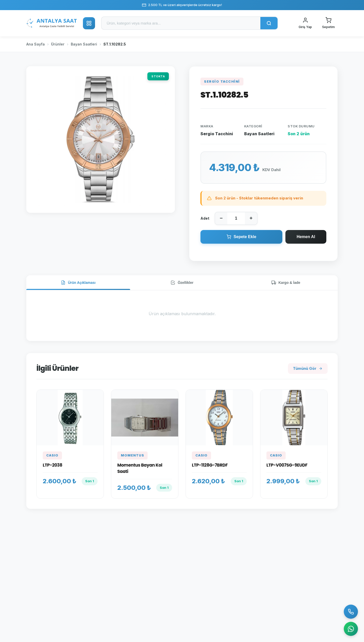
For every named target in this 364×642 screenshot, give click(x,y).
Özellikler (182, 283)
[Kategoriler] (89, 23)
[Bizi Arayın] (351, 612)
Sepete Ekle (241, 237)
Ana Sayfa (36, 44)
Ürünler (58, 44)
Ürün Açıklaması (78, 283)
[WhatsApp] (351, 629)
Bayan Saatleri (84, 44)
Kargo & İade (286, 283)
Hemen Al (306, 237)
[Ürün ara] (181, 23)
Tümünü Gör (308, 368)
